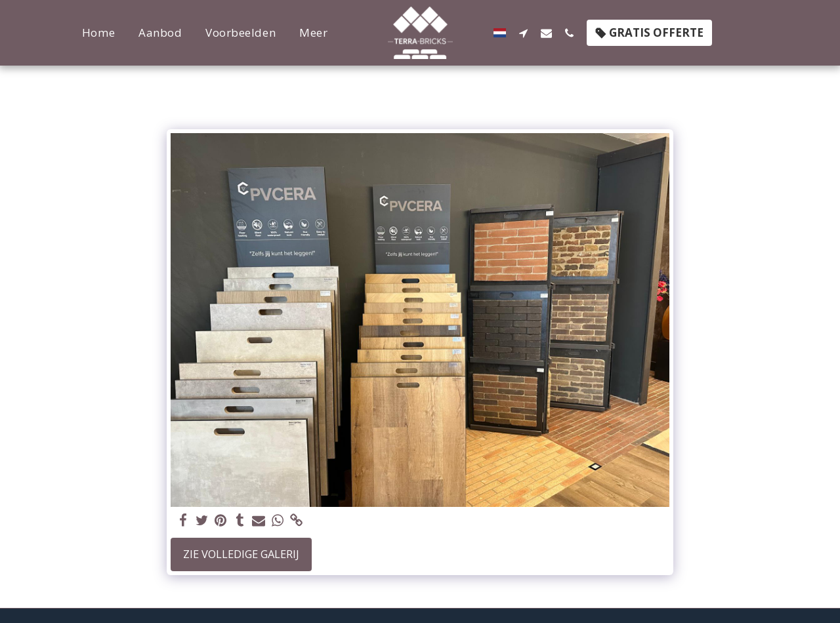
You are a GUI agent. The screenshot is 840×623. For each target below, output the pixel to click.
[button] (517, 33)
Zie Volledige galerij (241, 554)
